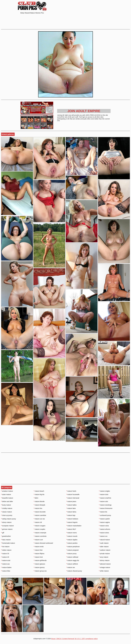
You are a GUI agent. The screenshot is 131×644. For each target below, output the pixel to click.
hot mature (5, 547)
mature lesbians (72, 519)
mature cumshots (40, 536)
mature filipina (39, 554)
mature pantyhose (73, 547)
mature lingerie (72, 522)
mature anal (6, 560)
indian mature (6, 550)
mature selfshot (72, 564)
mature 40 (5, 557)
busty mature (6, 505)
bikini (36, 498)
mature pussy (71, 554)
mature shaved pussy (74, 571)
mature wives (104, 533)
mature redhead (72, 557)
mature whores (105, 529)
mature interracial (73, 498)
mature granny (39, 567)
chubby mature (7, 508)
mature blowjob (39, 505)
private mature (104, 554)
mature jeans (71, 501)
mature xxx (103, 536)
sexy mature (104, 557)
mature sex (71, 567)
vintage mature (105, 567)
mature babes (6, 567)
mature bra (38, 508)
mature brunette (40, 512)
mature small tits (105, 498)
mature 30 (5, 554)
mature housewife (73, 494)
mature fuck (38, 557)
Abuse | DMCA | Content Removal (63, 639)
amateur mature (7, 491)
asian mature (6, 494)
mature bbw (6, 571)
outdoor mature (105, 550)
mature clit (38, 522)
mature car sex (39, 519)
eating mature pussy (8, 519)
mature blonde (39, 501)
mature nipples (72, 540)
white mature (104, 571)
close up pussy (7, 515)
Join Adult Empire (84, 111)
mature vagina (104, 522)
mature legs (71, 515)
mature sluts (104, 494)
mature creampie (40, 533)
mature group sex (40, 571)
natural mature (104, 540)
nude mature (104, 543)
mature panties (72, 543)
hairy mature (6, 540)
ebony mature (6, 522)
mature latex (71, 508)
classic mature (7, 512)
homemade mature (8, 543)
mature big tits (39, 494)
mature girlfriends (40, 560)
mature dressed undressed (43, 543)
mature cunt (38, 540)
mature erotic (39, 547)
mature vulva (104, 526)
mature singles (104, 491)
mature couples (39, 529)
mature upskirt (104, 519)
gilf (3, 533)
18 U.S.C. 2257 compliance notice (86, 639)
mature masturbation (74, 526)
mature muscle (72, 536)
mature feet (38, 550)
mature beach (39, 491)
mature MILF (71, 529)
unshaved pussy (105, 515)
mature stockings (105, 505)
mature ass (5, 564)
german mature (7, 529)
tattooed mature (105, 564)
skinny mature (104, 560)
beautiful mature (7, 498)
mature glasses (39, 564)
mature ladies (71, 505)
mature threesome (106, 508)
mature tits (103, 512)
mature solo (104, 501)
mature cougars (40, 526)
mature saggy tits (73, 560)
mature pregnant (72, 550)
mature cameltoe (40, 515)
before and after (7, 501)
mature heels (71, 491)
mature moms (72, 533)
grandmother (6, 536)
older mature (104, 547)
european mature (7, 526)
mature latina (71, 512)
